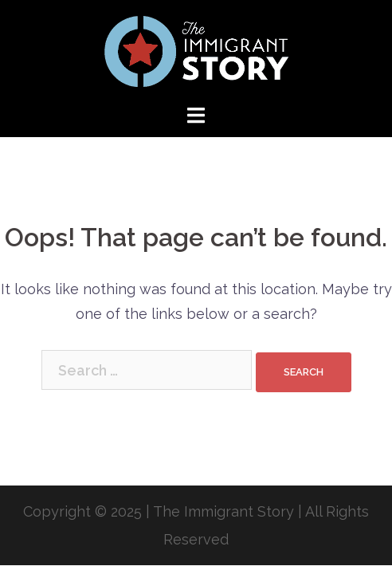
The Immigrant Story (223, 511)
